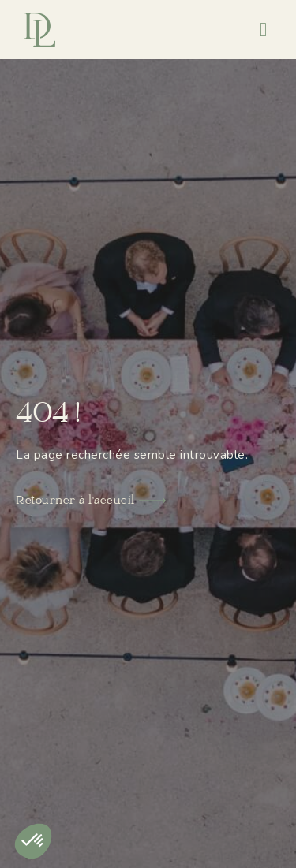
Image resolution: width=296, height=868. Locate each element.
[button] (264, 30)
